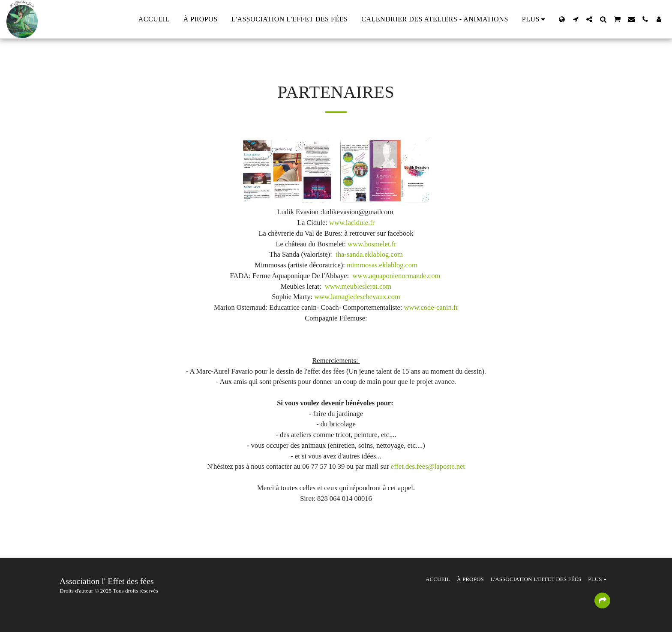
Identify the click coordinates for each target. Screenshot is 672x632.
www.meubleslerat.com (358, 286)
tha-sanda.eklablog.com (369, 254)
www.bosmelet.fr (372, 244)
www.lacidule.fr (352, 223)
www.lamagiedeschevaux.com (357, 297)
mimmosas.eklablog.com (382, 265)
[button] (576, 19)
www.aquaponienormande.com (396, 276)
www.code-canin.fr (431, 307)
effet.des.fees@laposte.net (428, 466)
